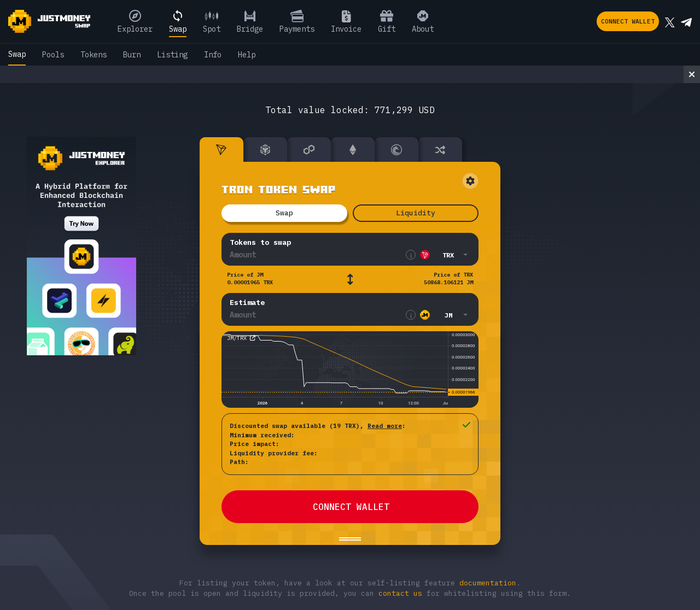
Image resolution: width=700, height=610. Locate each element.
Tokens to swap (260, 242)
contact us (400, 593)
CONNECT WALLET (351, 507)
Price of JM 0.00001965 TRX (250, 278)
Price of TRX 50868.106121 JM (448, 278)
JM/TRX (237, 338)
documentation (488, 583)
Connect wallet (628, 21)
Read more (385, 426)
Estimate (247, 303)
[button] (443, 255)
